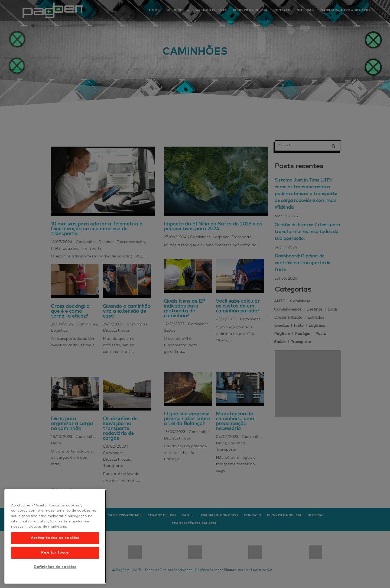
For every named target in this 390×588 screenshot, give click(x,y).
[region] (55, 537)
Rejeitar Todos (55, 553)
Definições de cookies (55, 567)
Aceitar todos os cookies (55, 538)
